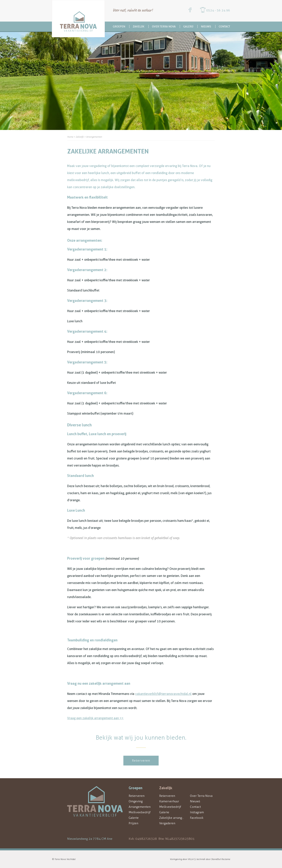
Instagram (197, 812)
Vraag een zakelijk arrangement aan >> (95, 718)
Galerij (188, 26)
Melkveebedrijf (140, 812)
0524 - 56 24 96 (218, 10)
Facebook (197, 818)
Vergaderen (167, 823)
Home (70, 137)
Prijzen (133, 823)
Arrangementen (140, 807)
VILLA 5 (192, 859)
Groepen (119, 26)
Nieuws (206, 26)
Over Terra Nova (164, 26)
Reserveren (141, 760)
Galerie (134, 818)
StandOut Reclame (221, 859)
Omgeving (136, 801)
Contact (224, 26)
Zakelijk (139, 26)
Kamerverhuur (169, 801)
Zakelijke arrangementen (177, 818)
